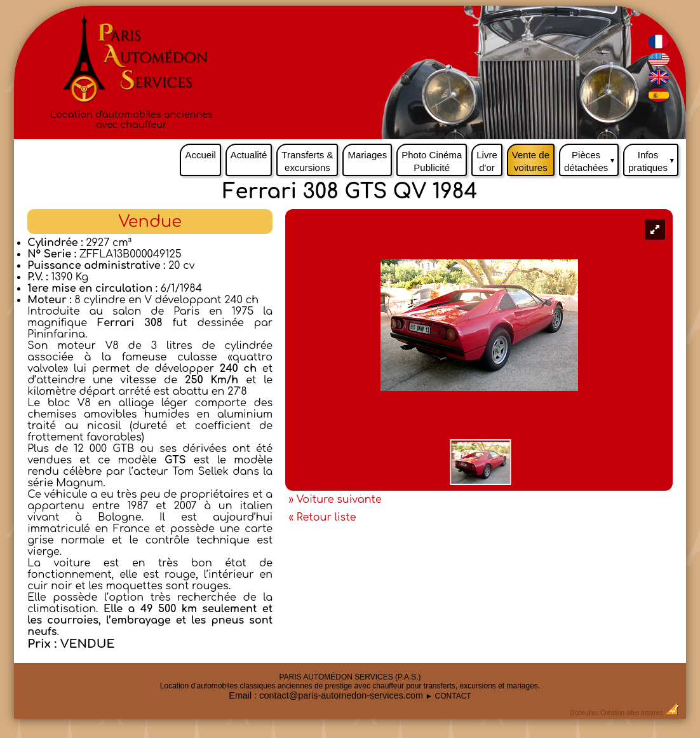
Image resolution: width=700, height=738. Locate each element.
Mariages (367, 155)
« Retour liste (322, 517)
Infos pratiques (653, 158)
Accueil (200, 155)
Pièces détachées (591, 158)
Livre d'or (487, 161)
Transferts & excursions (307, 161)
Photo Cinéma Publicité (432, 161)
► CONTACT (448, 696)
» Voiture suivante (335, 500)
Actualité (249, 155)
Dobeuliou (585, 713)
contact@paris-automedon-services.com (341, 695)
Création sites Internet (631, 713)
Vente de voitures (531, 161)
